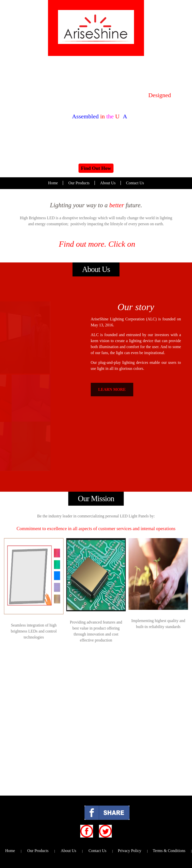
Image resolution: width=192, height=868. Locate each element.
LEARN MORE (112, 389)
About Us (108, 183)
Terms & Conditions (169, 851)
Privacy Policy (129, 851)
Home (53, 183)
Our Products (79, 183)
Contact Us (135, 183)
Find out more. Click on (96, 244)
